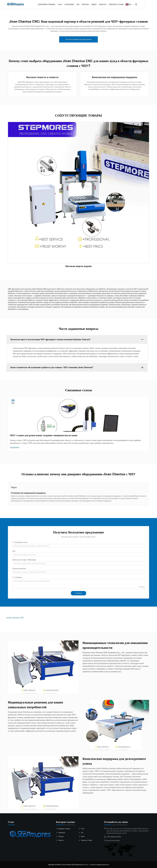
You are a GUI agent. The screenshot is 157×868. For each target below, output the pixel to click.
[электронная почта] (113, 840)
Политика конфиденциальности (99, 865)
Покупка (61, 837)
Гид (90, 4)
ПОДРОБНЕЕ (15, 448)
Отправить (79, 593)
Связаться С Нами (128, 4)
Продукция (81, 4)
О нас (72, 4)
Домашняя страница (58, 4)
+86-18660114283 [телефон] (114, 837)
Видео (106, 4)
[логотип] (30, 835)
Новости (114, 4)
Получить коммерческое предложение (78, 39)
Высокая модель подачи (78, 266)
